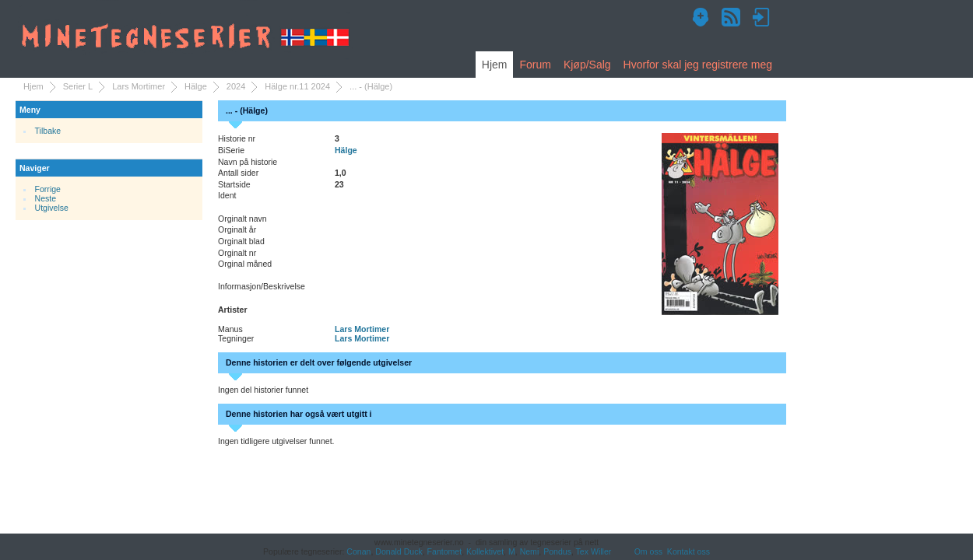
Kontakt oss (688, 551)
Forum (535, 65)
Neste (46, 198)
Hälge (196, 86)
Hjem (495, 65)
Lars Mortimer (139, 86)
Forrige (48, 189)
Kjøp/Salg (587, 65)
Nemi (530, 551)
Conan (358, 551)
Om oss (648, 551)
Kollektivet (485, 551)
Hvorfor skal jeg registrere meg (698, 65)
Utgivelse (52, 208)
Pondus (557, 551)
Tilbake (48, 131)
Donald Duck (399, 551)
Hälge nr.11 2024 (297, 86)
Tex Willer (594, 551)
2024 (236, 86)
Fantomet (445, 551)
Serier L (78, 86)
